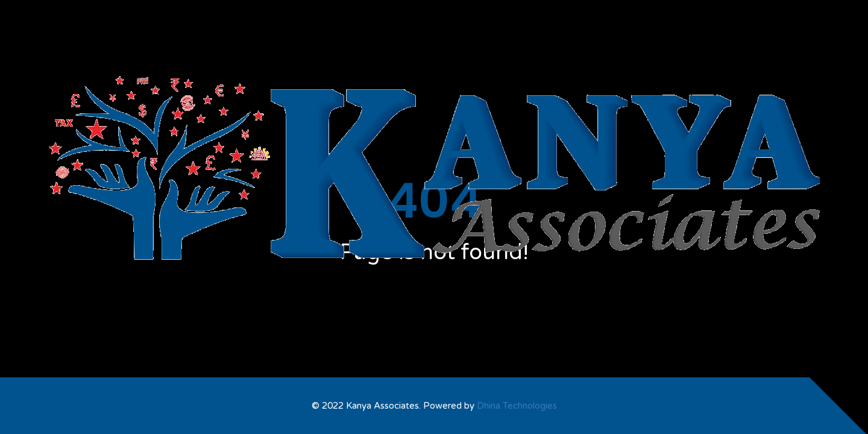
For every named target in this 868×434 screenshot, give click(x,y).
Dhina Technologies (517, 406)
